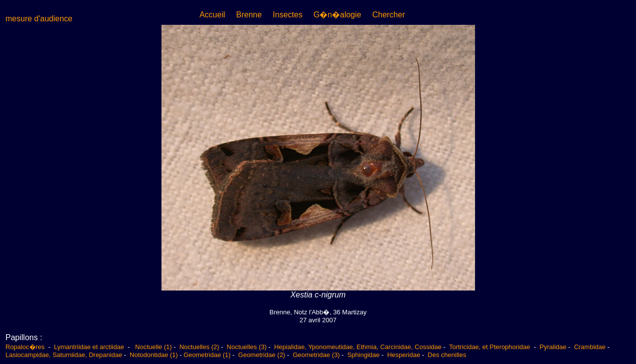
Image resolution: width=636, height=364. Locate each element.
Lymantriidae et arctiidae (89, 347)
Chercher (389, 15)
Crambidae (590, 347)
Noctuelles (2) (199, 347)
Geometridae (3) (316, 355)
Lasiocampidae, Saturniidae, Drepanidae (64, 355)
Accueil (212, 15)
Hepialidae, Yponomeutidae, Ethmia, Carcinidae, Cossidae (358, 347)
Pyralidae (553, 347)
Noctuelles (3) (246, 347)
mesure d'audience (39, 19)
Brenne (249, 15)
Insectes (288, 15)
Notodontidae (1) (154, 355)
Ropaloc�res (26, 347)
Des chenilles (447, 355)
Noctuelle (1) (154, 347)
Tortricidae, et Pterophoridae (491, 347)
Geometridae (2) (262, 355)
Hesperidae (404, 355)
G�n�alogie (337, 15)
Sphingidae (363, 355)
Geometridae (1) (207, 355)
